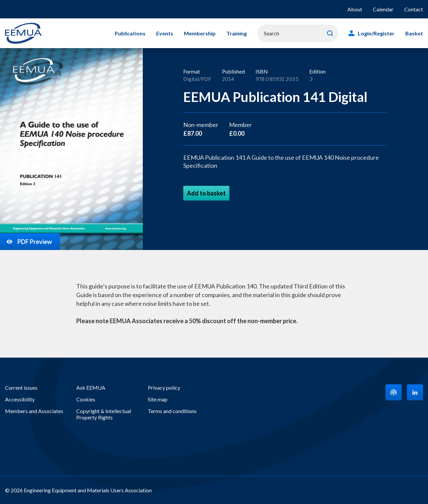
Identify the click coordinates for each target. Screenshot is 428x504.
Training (237, 33)
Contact (414, 9)
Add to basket (206, 193)
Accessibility (20, 399)
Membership (200, 33)
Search (330, 33)
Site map (158, 399)
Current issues (21, 388)
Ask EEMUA (91, 388)
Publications (130, 33)
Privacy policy (164, 388)
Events (165, 33)
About (355, 9)
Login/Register (376, 33)
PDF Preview (29, 242)
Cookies (86, 399)
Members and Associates (34, 411)
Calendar (383, 9)
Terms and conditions (172, 411)
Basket (414, 33)
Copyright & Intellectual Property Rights (104, 414)
